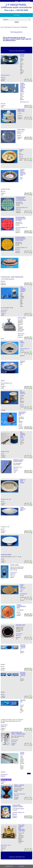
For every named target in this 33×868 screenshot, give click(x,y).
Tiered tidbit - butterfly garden (18, 806)
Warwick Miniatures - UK (6, 383)
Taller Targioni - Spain (6, 845)
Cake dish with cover (21, 110)
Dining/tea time (8, 27)
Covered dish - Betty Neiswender (12, 277)
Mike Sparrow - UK (24, 102)
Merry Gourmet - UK (25, 348)
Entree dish (22, 318)
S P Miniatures (16, 866)
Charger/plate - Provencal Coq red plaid (21, 219)
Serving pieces (16, 27)
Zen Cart (26, 866)
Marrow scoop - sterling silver (19, 460)
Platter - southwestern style (21, 606)
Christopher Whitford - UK (22, 207)
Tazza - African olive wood (19, 786)
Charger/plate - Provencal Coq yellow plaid (20, 239)
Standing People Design (20, 794)
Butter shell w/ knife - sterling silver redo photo (23, 87)
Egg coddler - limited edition (23, 289)
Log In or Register (25, 1)
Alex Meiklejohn (24, 594)
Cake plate (21, 130)
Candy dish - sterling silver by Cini (23, 172)
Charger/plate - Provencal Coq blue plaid (21, 199)
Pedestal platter (6, 554)
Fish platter (22, 342)
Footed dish (23, 362)
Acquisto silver (4, 310)
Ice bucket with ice (23, 392)
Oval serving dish (23, 509)
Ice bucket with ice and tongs (23, 435)
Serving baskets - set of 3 (23, 647)
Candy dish (21, 150)
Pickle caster (15, 565)
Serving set (23, 701)
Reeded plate (20, 625)
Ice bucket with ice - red (22, 413)
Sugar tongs (22, 753)
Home (16, 1)
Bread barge (22, 55)
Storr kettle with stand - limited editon (18, 733)
